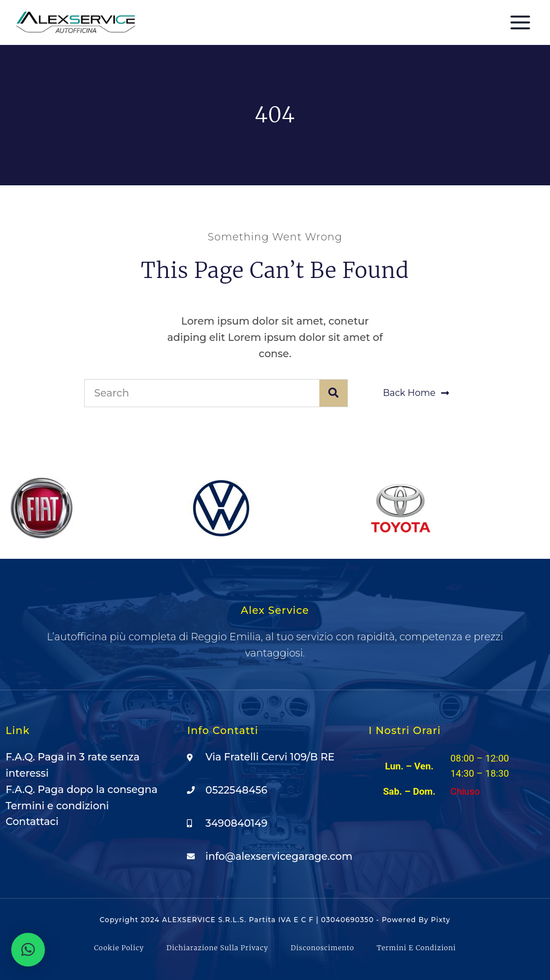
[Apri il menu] (520, 22)
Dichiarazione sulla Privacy (217, 948)
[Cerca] (333, 393)
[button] (28, 950)
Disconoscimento (322, 948)
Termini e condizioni (416, 948)
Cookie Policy (119, 948)
